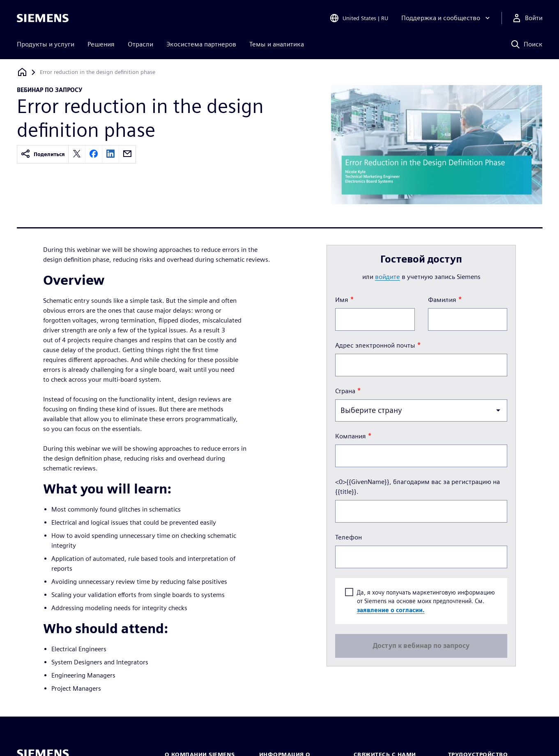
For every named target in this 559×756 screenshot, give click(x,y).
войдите (388, 277)
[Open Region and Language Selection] (359, 18)
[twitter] (77, 154)
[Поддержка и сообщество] (446, 18)
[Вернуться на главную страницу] (22, 72)
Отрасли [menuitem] (140, 44)
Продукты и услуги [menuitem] (46, 44)
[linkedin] (110, 154)
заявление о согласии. (391, 610)
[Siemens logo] (43, 18)
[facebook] (94, 154)
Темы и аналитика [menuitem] (277, 44)
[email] (127, 154)
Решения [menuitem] (101, 44)
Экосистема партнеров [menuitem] (201, 44)
